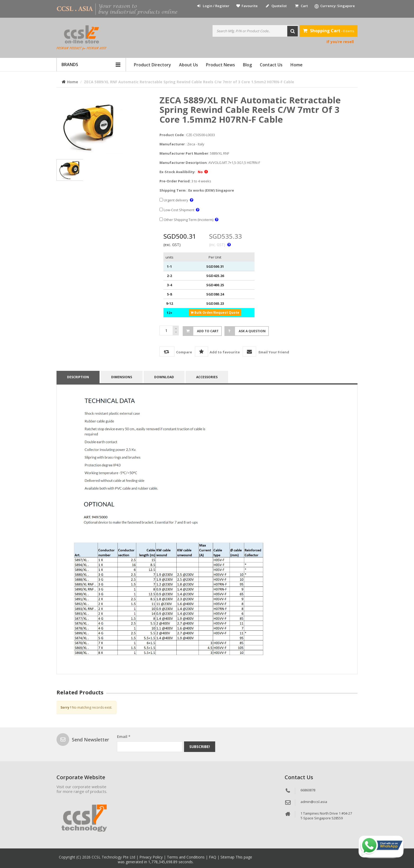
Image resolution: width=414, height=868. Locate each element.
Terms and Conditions (186, 857)
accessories (207, 377)
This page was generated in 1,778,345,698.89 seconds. (185, 859)
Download (164, 377)
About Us (189, 65)
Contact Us (271, 65)
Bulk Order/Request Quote (215, 313)
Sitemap (228, 857)
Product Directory (152, 65)
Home (297, 65)
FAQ (213, 857)
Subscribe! (200, 747)
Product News (220, 65)
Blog (247, 65)
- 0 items (329, 31)
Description (78, 377)
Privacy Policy (152, 857)
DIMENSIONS (122, 377)
